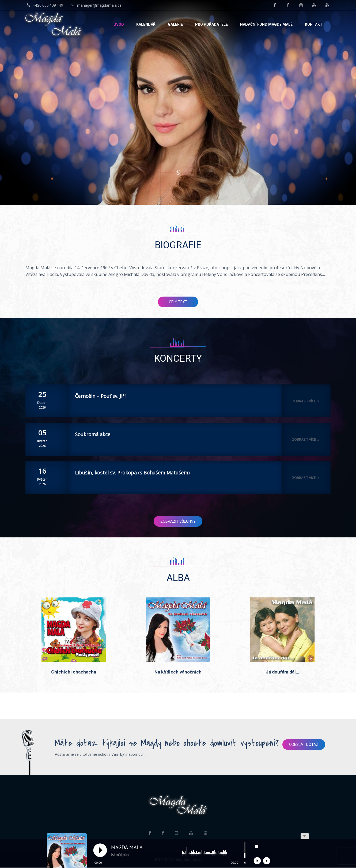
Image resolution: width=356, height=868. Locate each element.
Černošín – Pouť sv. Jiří (100, 396)
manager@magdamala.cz (96, 5)
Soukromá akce (93, 434)
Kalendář (146, 24)
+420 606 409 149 (44, 5)
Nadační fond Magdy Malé (266, 24)
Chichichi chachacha (74, 672)
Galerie (175, 24)
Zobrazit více (306, 401)
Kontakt (314, 24)
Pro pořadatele (211, 24)
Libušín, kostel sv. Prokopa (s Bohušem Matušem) (132, 473)
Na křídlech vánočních (178, 672)
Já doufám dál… (282, 672)
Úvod (119, 24)
